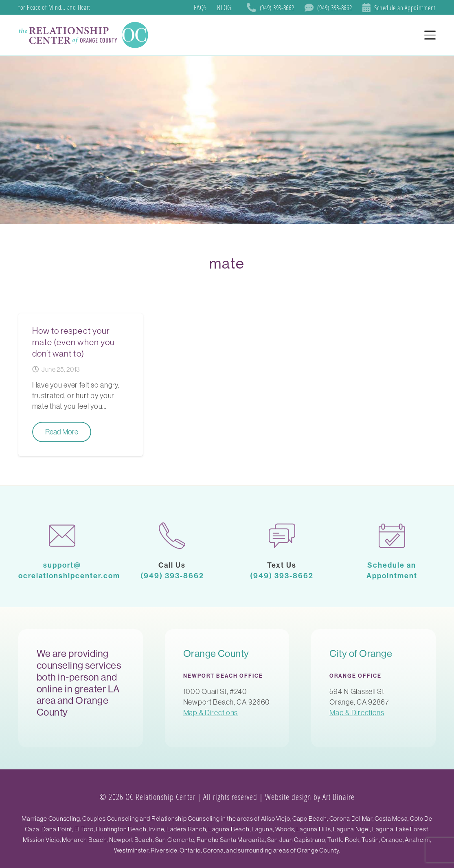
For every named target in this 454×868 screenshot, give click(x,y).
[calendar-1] (392, 536)
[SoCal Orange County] (85, 35)
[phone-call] (172, 536)
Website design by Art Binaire (310, 797)
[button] (430, 35)
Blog (224, 7)
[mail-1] (62, 536)
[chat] (282, 536)
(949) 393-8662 (172, 576)
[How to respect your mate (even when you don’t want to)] (81, 385)
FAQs (200, 7)
